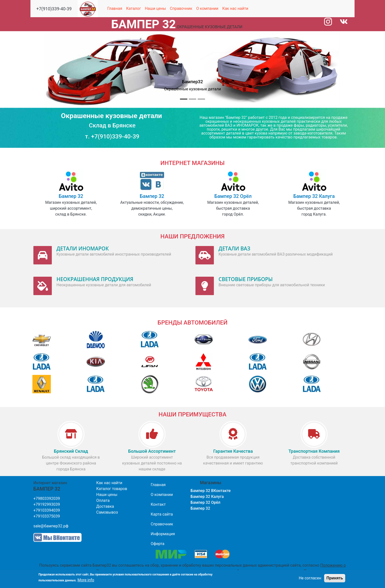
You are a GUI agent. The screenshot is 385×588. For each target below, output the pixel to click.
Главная (115, 8)
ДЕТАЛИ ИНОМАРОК (83, 248)
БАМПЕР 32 (144, 24)
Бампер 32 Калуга (314, 196)
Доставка (105, 506)
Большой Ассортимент (152, 451)
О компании (207, 8)
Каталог (134, 8)
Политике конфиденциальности (126, 571)
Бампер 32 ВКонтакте (211, 491)
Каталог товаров (112, 489)
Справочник (181, 8)
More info (86, 582)
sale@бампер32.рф (51, 526)
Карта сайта (162, 514)
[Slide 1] (184, 99)
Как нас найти (235, 8)
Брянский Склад (71, 451)
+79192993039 (47, 504)
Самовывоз (107, 512)
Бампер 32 (71, 196)
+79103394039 (47, 510)
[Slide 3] (201, 99)
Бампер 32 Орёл (233, 196)
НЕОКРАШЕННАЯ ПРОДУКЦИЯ (95, 279)
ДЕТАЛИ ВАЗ (234, 248)
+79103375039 (47, 516)
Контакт (158, 504)
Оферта (158, 544)
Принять (335, 580)
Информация (163, 534)
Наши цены (155, 8)
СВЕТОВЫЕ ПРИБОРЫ (246, 279)
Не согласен (310, 580)
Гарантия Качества (233, 451)
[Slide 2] (192, 99)
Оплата (103, 500)
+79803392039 (47, 499)
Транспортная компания (314, 451)
